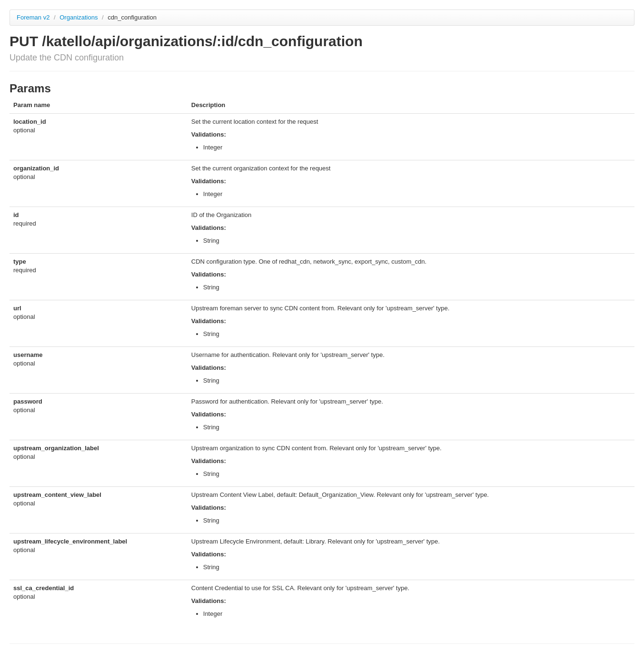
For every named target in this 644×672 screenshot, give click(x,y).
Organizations (79, 17)
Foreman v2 (33, 17)
